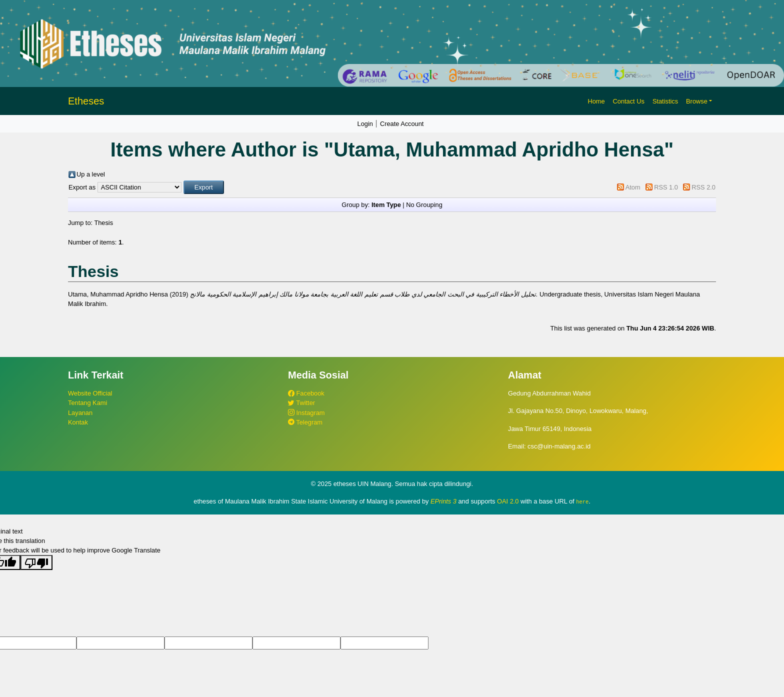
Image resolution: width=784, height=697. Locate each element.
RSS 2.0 (703, 187)
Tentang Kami (87, 403)
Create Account (402, 124)
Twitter (301, 403)
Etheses (86, 101)
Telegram (305, 422)
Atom (633, 187)
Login (365, 124)
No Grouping (424, 205)
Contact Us (629, 101)
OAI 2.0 (508, 501)
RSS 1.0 (666, 187)
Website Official (90, 393)
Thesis (103, 223)
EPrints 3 (443, 501)
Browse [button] (697, 101)
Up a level (91, 174)
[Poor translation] (36, 562)
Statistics (665, 101)
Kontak (78, 422)
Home (596, 101)
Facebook (306, 393)
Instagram (306, 413)
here (582, 501)
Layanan (80, 413)
